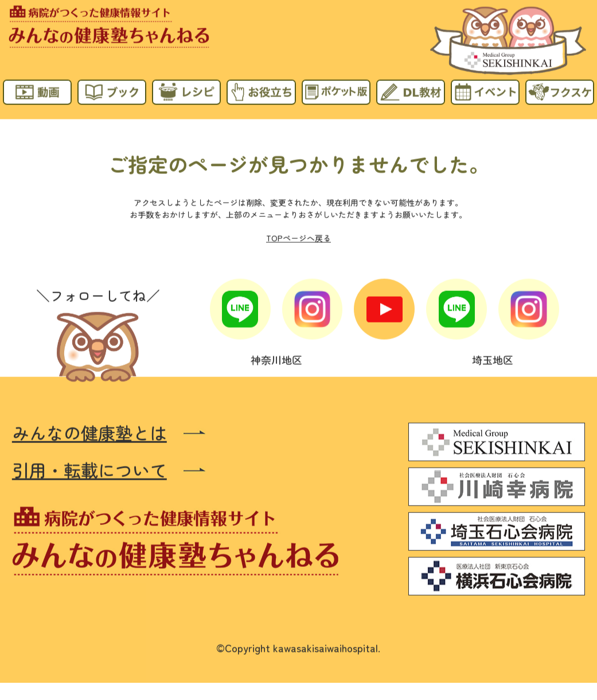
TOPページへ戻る (298, 238)
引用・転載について (89, 470)
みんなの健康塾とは (89, 432)
